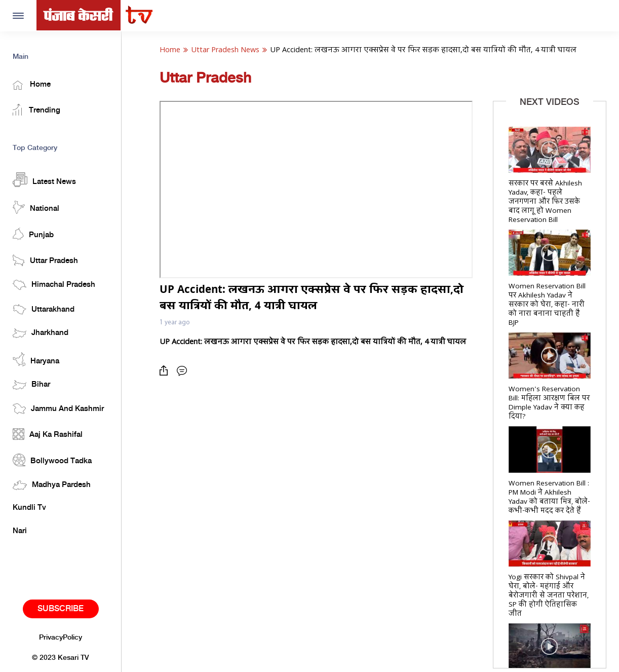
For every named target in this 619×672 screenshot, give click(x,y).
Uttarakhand (44, 309)
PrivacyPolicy (61, 638)
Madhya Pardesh (52, 485)
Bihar (31, 385)
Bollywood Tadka (52, 460)
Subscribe (61, 609)
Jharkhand (41, 333)
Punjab (33, 234)
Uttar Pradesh (45, 260)
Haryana (36, 359)
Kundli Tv (29, 508)
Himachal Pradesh (54, 285)
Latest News (44, 180)
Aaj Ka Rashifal (48, 434)
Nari (20, 531)
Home (32, 85)
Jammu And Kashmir (58, 409)
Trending (36, 110)
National (36, 207)
